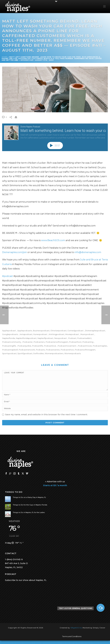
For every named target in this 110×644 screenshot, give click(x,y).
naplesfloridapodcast (26, 338)
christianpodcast (59, 331)
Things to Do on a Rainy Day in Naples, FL (29, 501)
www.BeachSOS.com (53, 240)
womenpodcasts (73, 353)
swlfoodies (39, 353)
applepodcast (9, 331)
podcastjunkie (24, 346)
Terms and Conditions (72, 640)
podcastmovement (67, 346)
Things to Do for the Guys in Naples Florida (30, 508)
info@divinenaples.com (88, 252)
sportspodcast (9, 353)
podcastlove (50, 346)
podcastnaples (100, 346)
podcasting (88, 342)
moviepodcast (72, 334)
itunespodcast (41, 334)
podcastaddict (84, 338)
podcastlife (38, 346)
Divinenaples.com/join (15, 252)
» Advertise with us (55, 485)
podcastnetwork (27, 350)
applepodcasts (25, 331)
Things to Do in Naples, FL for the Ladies (29, 516)
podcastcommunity (12, 342)
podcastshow (67, 350)
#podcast (8, 276)
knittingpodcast (57, 334)
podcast (72, 338)
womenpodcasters (54, 353)
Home (4, 57)
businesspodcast (41, 331)
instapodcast (26, 334)
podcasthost (75, 342)
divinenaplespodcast (95, 331)
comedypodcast (76, 331)
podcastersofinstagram (57, 342)
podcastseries (53, 350)
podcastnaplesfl (10, 350)
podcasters (39, 342)
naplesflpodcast (45, 338)
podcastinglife (9, 346)
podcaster (28, 342)
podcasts (40, 350)
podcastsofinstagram (85, 350)
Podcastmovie (85, 346)
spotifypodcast (25, 353)
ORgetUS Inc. (77, 631)
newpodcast (61, 338)
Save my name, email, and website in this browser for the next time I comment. (46, 418)
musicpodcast (87, 334)
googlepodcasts (10, 334)
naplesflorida (9, 338)
